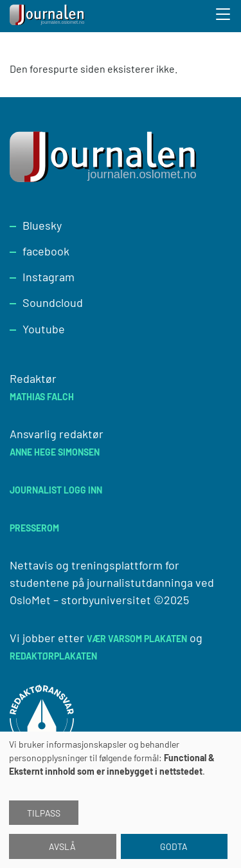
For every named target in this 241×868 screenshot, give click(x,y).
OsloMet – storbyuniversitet (80, 600)
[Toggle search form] (224, 16)
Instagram (49, 277)
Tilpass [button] (44, 813)
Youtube (44, 329)
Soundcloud (53, 302)
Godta (174, 846)
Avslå (62, 846)
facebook (46, 251)
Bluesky (42, 225)
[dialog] (121, 800)
